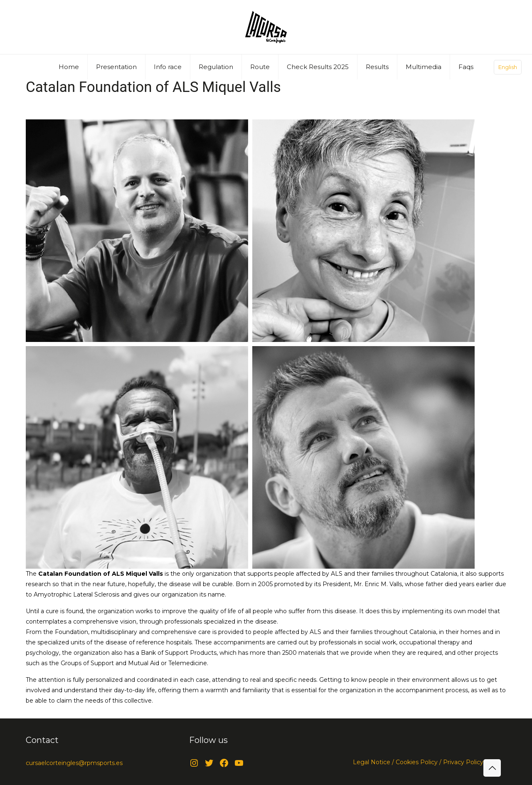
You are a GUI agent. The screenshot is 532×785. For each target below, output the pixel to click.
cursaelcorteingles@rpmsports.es (74, 763)
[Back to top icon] (492, 768)
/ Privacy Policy (461, 762)
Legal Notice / (373, 762)
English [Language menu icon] (508, 67)
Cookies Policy (416, 762)
